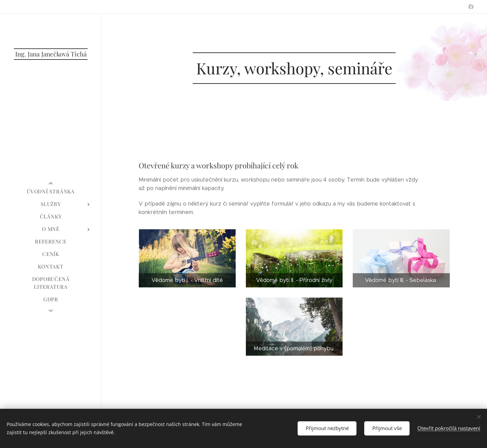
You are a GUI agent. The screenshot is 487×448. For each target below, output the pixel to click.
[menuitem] (51, 192)
